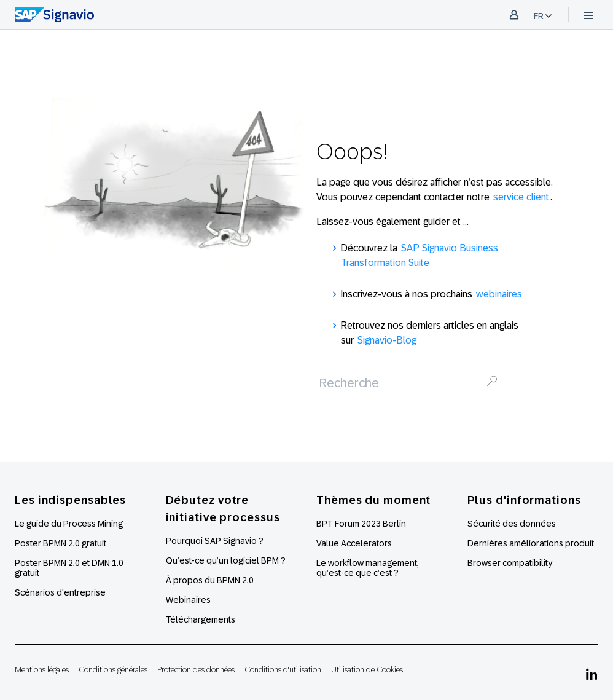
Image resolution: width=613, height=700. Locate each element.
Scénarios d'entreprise (60, 592)
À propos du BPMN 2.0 (210, 580)
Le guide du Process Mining (69, 524)
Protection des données (196, 670)
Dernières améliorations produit (531, 543)
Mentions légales (42, 670)
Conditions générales (113, 670)
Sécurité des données (512, 524)
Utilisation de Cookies (367, 670)
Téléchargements (201, 619)
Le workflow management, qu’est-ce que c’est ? (368, 568)
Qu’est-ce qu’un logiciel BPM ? (226, 560)
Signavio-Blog (387, 340)
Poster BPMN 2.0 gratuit (61, 543)
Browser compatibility (510, 563)
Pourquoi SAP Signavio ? (215, 541)
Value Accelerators (354, 543)
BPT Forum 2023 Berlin (361, 524)
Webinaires (188, 600)
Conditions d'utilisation (283, 670)
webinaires (499, 294)
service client (521, 197)
